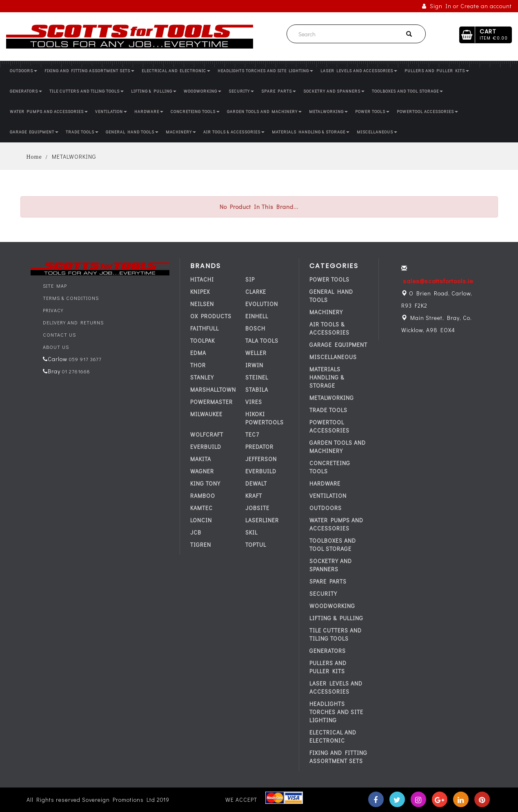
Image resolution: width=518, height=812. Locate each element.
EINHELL (257, 316)
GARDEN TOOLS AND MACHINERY (264, 112)
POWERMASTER (211, 402)
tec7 (252, 434)
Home (34, 157)
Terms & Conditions (71, 298)
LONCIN (201, 520)
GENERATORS (26, 91)
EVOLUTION (262, 304)
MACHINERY (181, 132)
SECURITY (241, 91)
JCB (196, 532)
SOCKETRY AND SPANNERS (334, 91)
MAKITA (201, 459)
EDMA (198, 353)
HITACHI (202, 279)
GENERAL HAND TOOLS (132, 132)
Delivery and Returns (73, 322)
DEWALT (256, 483)
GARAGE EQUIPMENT (34, 132)
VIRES (254, 402)
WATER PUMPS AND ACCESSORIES (49, 112)
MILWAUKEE (206, 414)
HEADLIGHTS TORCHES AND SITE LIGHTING (265, 71)
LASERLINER (262, 520)
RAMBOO (203, 496)
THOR (198, 365)
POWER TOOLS (372, 112)
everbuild (206, 447)
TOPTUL (256, 545)
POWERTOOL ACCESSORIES (427, 112)
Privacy (53, 310)
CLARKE (256, 292)
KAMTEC (201, 508)
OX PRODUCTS (211, 316)
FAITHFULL (205, 328)
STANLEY (202, 377)
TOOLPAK (202, 341)
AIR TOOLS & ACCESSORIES (234, 132)
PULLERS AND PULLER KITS (437, 71)
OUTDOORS (23, 71)
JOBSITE (257, 508)
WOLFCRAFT (207, 434)
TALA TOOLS (262, 341)
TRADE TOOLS (82, 132)
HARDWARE (149, 112)
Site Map (55, 286)
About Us (56, 347)
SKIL (251, 532)
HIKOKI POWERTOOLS (265, 418)
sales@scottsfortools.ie (438, 281)
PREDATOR (259, 447)
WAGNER (202, 471)
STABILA (257, 389)
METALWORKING (328, 112)
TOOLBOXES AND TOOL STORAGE (407, 91)
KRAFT (254, 496)
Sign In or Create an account (467, 6)
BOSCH (255, 328)
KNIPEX (200, 292)
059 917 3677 (84, 359)
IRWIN (254, 365)
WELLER (256, 353)
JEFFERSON (261, 459)
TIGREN (201, 545)
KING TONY (205, 483)
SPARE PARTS (279, 91)
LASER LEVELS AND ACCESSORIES (359, 71)
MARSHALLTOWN (213, 389)
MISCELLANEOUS (377, 132)
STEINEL (257, 377)
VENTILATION (111, 112)
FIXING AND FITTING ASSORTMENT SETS (89, 71)
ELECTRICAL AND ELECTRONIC (176, 71)
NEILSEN (202, 304)
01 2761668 (75, 371)
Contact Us (59, 335)
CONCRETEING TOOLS (195, 112)
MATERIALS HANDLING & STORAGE (311, 132)
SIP (250, 279)
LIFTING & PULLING (154, 91)
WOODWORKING (202, 91)
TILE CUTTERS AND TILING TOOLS (87, 91)
